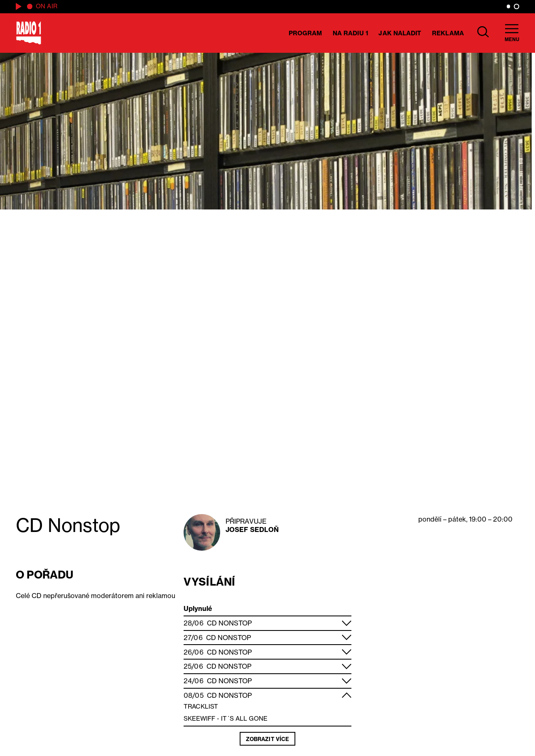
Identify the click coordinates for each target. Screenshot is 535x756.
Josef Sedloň (252, 529)
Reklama (448, 33)
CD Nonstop (229, 623)
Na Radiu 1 (350, 33)
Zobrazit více (267, 739)
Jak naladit (400, 33)
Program (306, 33)
